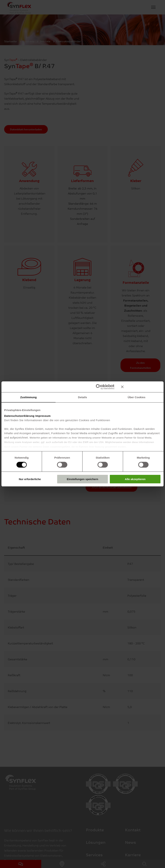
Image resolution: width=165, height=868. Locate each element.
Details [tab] (82, 397)
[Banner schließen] (141, 387)
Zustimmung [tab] (28, 397)
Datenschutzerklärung (19, 416)
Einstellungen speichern (82, 479)
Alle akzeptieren (135, 479)
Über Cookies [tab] (137, 397)
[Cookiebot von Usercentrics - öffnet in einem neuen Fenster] (99, 387)
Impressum (43, 416)
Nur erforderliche (30, 479)
